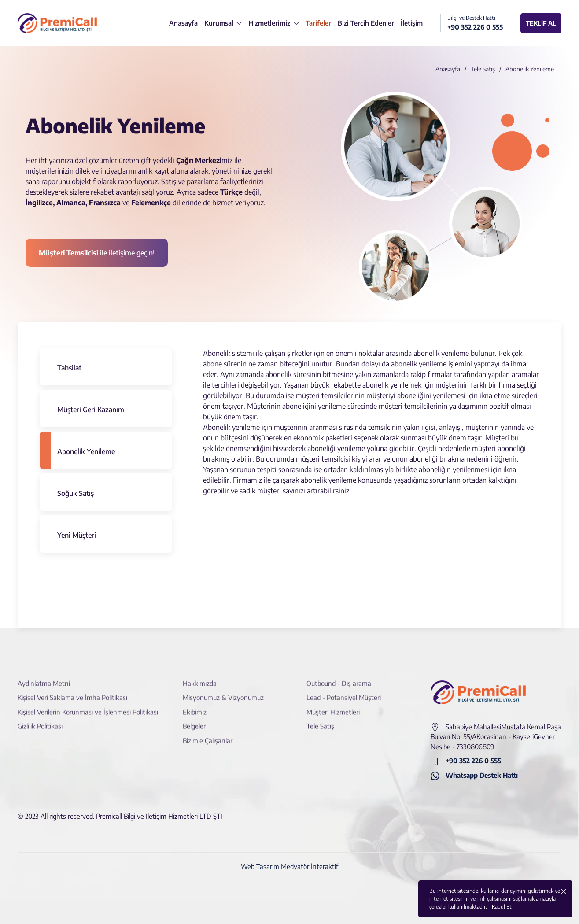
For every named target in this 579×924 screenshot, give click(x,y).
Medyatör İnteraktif (310, 866)
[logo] (57, 23)
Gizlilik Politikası (40, 719)
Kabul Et (502, 907)
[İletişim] (412, 23)
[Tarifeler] (318, 23)
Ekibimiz (195, 705)
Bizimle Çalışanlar (208, 733)
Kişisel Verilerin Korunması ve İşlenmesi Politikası (88, 705)
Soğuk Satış (76, 493)
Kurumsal (223, 23)
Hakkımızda (200, 676)
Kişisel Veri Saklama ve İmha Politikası (72, 691)
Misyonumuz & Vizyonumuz (223, 691)
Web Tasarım (260, 866)
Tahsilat (69, 368)
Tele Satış (483, 69)
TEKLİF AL (541, 23)
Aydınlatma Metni (44, 676)
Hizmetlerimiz (274, 23)
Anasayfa (448, 69)
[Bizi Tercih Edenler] (366, 23)
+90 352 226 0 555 (466, 761)
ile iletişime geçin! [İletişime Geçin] (97, 253)
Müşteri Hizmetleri (333, 705)
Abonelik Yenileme (86, 451)
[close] (564, 891)
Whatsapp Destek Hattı (474, 776)
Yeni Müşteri (77, 535)
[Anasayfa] (183, 23)
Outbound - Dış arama (339, 676)
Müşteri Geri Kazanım (91, 410)
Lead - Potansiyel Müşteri (344, 691)
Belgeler (194, 719)
